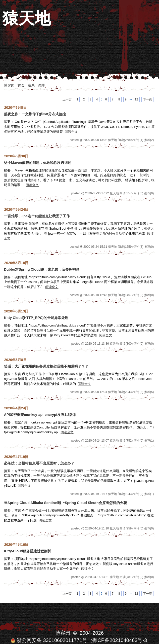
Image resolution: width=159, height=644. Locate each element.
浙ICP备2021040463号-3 (119, 640)
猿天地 (27, 18)
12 (136, 99)
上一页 (67, 99)
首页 (21, 85)
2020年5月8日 (15, 360)
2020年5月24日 (16, 209)
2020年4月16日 (16, 545)
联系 (31, 85)
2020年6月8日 (15, 108)
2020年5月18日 (16, 263)
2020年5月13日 (16, 311)
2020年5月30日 (16, 156)
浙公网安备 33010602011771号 (49, 640)
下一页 (147, 99)
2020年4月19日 (16, 457)
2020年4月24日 (16, 408)
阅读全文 (71, 132)
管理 (41, 85)
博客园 (9, 85)
